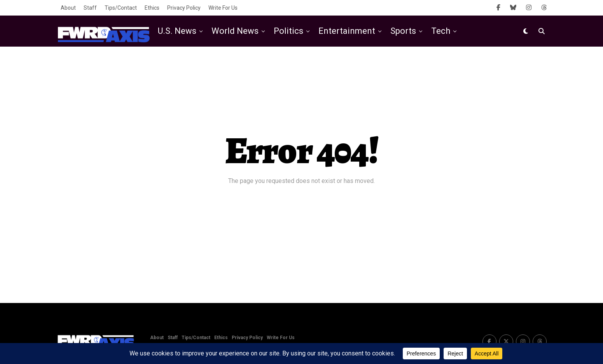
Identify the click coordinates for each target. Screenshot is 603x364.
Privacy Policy (184, 8)
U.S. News (177, 31)
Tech (441, 31)
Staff (90, 8)
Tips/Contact (121, 8)
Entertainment (347, 31)
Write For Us (223, 8)
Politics (288, 31)
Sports (403, 31)
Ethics (152, 8)
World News (235, 31)
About (68, 8)
